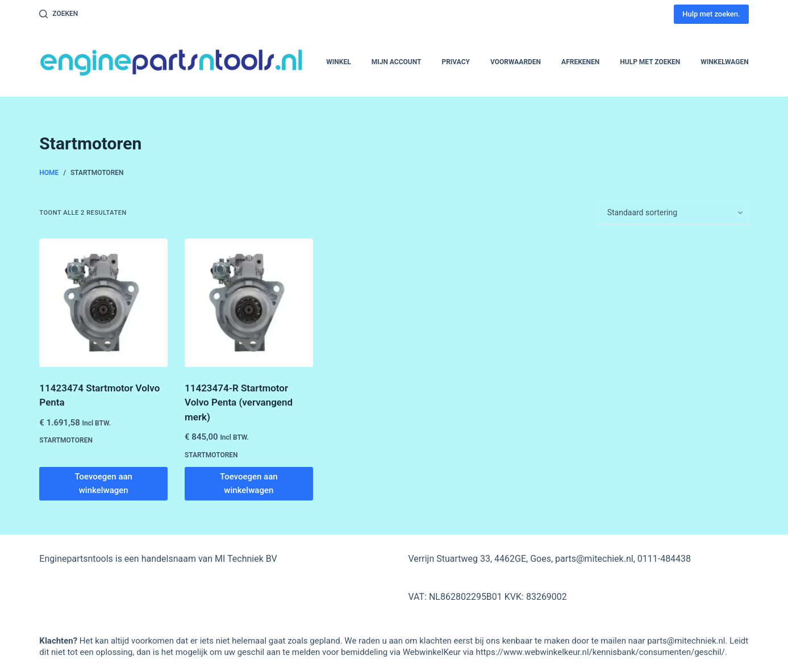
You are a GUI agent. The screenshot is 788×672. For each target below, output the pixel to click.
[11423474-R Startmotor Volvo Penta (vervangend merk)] (249, 303)
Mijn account (397, 62)
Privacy (456, 62)
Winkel (338, 62)
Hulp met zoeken (650, 62)
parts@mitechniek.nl (686, 641)
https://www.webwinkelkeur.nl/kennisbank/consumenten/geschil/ (600, 652)
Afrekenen (580, 62)
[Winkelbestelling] (674, 213)
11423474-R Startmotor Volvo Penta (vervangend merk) (239, 402)
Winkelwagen (724, 62)
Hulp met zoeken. (711, 14)
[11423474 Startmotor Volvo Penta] (103, 303)
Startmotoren (66, 440)
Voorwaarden (516, 62)
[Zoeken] (59, 14)
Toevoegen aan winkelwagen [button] (103, 484)
